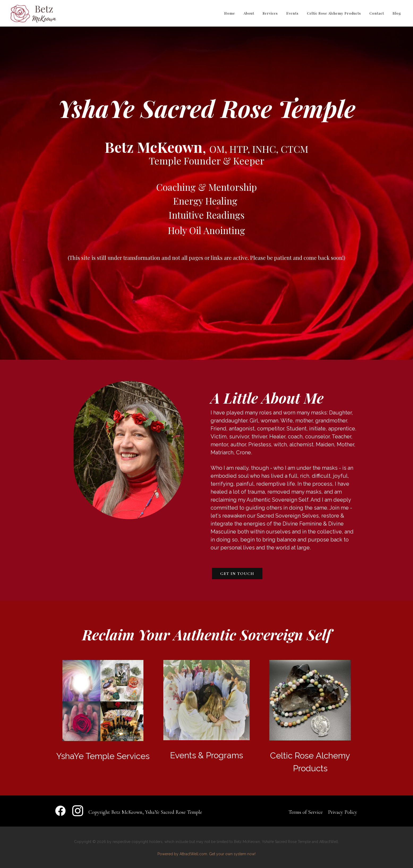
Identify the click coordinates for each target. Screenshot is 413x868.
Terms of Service (306, 812)
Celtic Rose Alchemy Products (334, 13)
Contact (377, 13)
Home (230, 13)
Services (270, 13)
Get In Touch (237, 574)
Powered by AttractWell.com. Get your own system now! (206, 854)
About (249, 13)
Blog (397, 13)
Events (292, 13)
